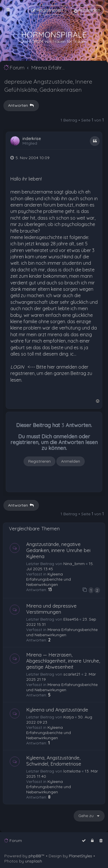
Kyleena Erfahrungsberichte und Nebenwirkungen (49, 579)
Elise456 (71, 619)
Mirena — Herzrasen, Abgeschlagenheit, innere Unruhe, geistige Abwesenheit (63, 661)
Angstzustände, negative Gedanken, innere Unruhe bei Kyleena (58, 550)
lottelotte (72, 771)
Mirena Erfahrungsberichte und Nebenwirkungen (62, 632)
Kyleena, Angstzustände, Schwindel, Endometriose (54, 761)
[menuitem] (87, 10)
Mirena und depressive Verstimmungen (51, 609)
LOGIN (17, 367)
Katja (69, 717)
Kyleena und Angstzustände (57, 710)
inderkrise (32, 139)
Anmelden (71, 461)
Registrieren (39, 461)
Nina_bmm (74, 564)
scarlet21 (72, 674)
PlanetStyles (80, 856)
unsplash (34, 861)
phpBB (35, 856)
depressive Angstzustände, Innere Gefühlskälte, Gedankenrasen (48, 85)
